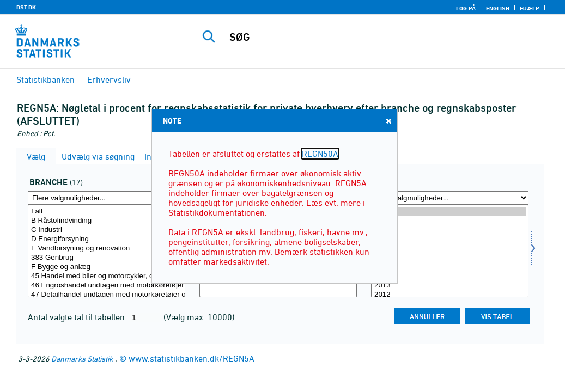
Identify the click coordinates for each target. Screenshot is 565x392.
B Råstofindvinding (107, 221)
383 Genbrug (107, 258)
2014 (450, 276)
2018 (450, 239)
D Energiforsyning (107, 239)
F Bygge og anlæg (107, 267)
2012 (450, 295)
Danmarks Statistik (82, 359)
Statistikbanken (45, 79)
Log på (466, 8)
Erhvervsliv (109, 79)
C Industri (107, 230)
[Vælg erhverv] (107, 251)
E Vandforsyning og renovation (107, 249)
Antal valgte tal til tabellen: (78, 317)
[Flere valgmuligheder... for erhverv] (107, 198)
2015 (450, 267)
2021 (450, 212)
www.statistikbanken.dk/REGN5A (192, 358)
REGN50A (320, 154)
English (498, 8)
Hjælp (530, 8)
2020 (450, 221)
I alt (107, 212)
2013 (450, 286)
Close (388, 121)
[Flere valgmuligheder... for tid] (450, 198)
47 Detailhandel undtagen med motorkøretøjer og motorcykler (107, 295)
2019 (450, 230)
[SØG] (376, 37)
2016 (450, 258)
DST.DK (26, 7)
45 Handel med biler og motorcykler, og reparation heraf (107, 276)
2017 (450, 249)
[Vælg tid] (450, 251)
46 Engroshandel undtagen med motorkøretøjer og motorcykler (107, 286)
